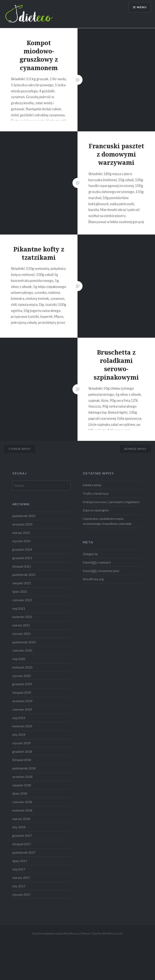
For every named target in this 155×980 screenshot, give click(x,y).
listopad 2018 (22, 760)
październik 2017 (24, 852)
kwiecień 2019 (22, 726)
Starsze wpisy (20, 449)
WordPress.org (93, 579)
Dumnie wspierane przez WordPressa (56, 933)
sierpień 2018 (22, 785)
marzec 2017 (21, 878)
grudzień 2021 (22, 558)
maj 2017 (19, 869)
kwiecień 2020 (22, 667)
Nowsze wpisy (135, 449)
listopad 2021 (22, 566)
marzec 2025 (21, 533)
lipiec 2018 (20, 793)
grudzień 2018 (22, 752)
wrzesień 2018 (22, 777)
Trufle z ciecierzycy (96, 493)
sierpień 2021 (22, 583)
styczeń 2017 (21, 895)
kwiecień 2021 (22, 617)
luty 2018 (19, 827)
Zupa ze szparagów (96, 510)
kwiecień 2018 (22, 810)
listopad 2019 (22, 692)
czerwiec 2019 (22, 709)
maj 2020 (19, 659)
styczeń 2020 (21, 676)
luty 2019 (19, 735)
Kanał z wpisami (97, 562)
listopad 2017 (22, 844)
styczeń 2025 (21, 541)
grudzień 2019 (22, 684)
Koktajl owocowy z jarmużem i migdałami (111, 502)
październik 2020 (24, 642)
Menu (142, 7)
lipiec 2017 (20, 861)
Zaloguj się (90, 554)
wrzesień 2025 (22, 524)
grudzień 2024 (22, 549)
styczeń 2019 (21, 743)
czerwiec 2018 (22, 802)
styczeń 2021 (21, 634)
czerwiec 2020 (22, 650)
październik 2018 (24, 768)
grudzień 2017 (22, 836)
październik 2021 (24, 575)
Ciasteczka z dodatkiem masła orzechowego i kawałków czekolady (107, 521)
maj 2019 (19, 718)
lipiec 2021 (20, 592)
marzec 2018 (21, 819)
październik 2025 (24, 516)
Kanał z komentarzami (101, 571)
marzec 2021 (21, 625)
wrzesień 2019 (22, 701)
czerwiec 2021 (22, 600)
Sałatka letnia (92, 485)
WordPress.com (112, 933)
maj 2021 (19, 608)
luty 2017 (19, 886)
